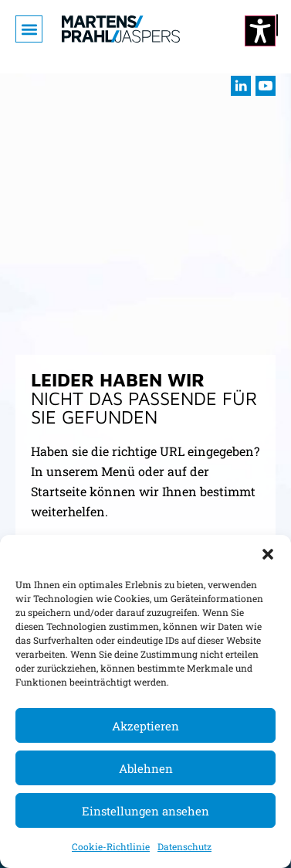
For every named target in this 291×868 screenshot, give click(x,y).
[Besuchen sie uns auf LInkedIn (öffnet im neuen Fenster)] (241, 86)
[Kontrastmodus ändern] (260, 31)
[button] (268, 554)
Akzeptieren (145, 726)
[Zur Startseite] (121, 29)
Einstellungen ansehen (145, 811)
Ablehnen (146, 768)
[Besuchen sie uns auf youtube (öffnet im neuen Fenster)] (266, 86)
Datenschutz (184, 846)
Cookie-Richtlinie (111, 846)
